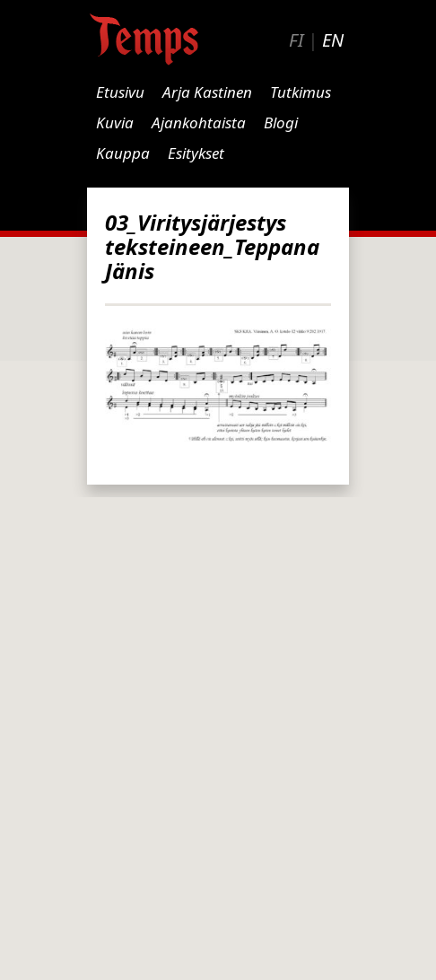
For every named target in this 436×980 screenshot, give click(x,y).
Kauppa (123, 153)
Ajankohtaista (199, 122)
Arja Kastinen (207, 92)
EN (333, 40)
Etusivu (120, 92)
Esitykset (196, 153)
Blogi (281, 122)
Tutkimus (301, 92)
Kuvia (115, 122)
